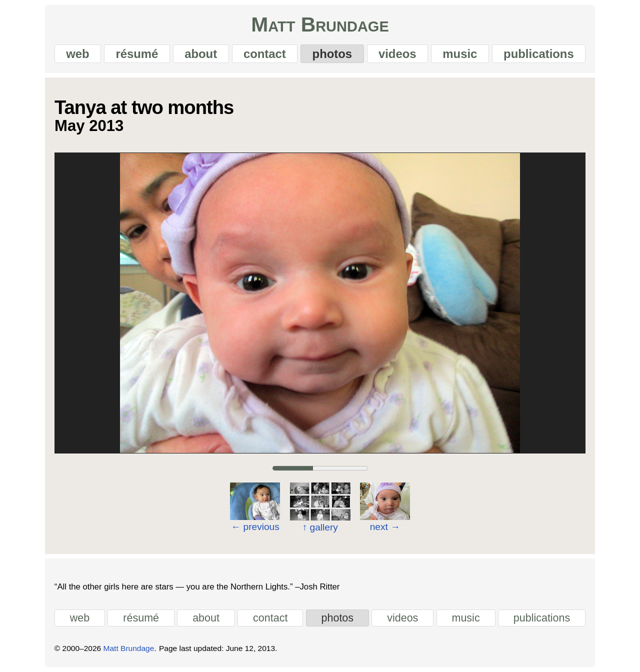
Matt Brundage (320, 25)
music (460, 54)
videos (397, 54)
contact (265, 54)
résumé (137, 54)
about (201, 54)
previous (255, 527)
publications (539, 54)
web (77, 54)
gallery (320, 527)
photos (332, 54)
